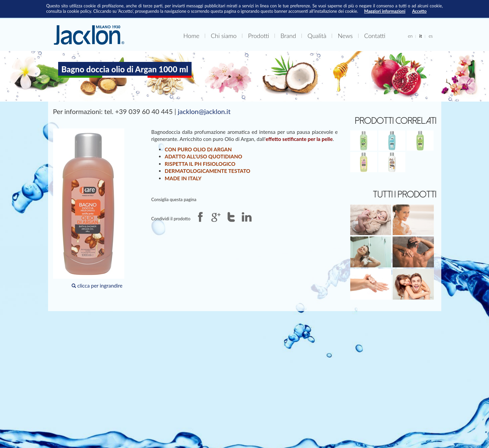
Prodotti (259, 36)
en (410, 36)
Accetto (419, 11)
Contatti (375, 36)
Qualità (317, 36)
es (431, 36)
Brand (288, 36)
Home (192, 36)
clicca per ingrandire (89, 209)
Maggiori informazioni (385, 11)
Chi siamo (224, 36)
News (345, 36)
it (420, 36)
